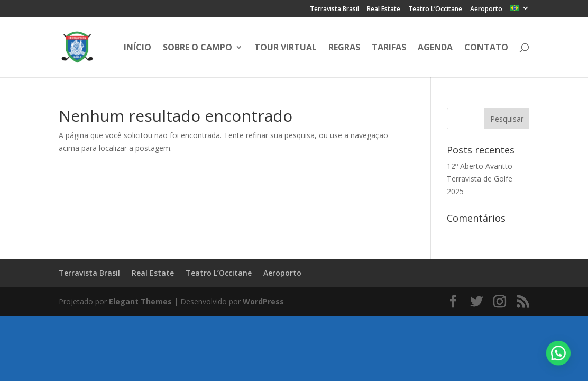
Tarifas (389, 48)
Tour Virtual (286, 48)
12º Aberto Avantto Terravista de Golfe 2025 (480, 179)
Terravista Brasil (334, 10)
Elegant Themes (140, 301)
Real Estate (384, 10)
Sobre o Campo (197, 48)
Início (137, 48)
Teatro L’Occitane (435, 10)
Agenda (435, 48)
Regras (344, 48)
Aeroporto (486, 10)
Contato (486, 48)
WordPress (263, 301)
